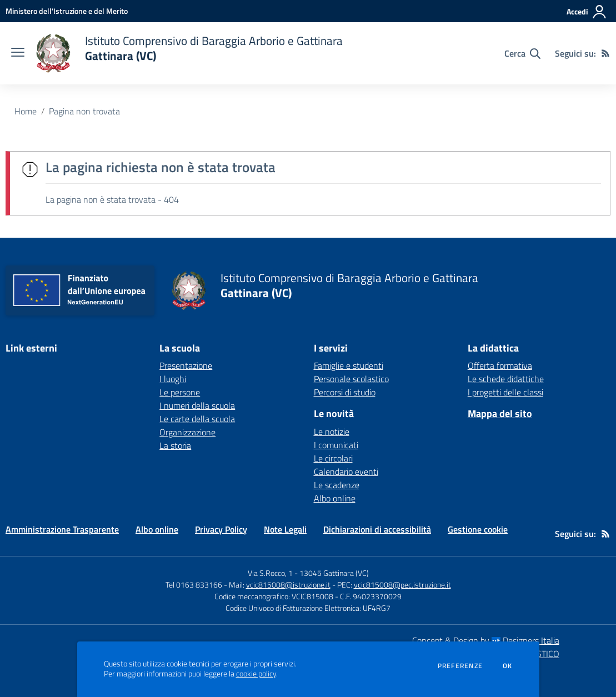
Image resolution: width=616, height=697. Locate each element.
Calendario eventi (346, 472)
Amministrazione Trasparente (62, 529)
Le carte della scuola (197, 419)
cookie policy (256, 674)
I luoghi (173, 379)
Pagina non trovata (84, 111)
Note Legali (285, 529)
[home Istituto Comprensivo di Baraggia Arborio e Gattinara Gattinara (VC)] (189, 53)
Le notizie (332, 432)
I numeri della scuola (197, 405)
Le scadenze (337, 485)
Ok (508, 666)
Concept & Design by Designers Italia (486, 640)
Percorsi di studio (345, 392)
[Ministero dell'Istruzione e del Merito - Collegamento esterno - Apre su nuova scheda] (67, 11)
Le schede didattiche (506, 379)
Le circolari (333, 458)
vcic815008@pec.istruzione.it (402, 585)
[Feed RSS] (605, 53)
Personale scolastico (351, 379)
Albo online (335, 498)
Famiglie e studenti (349, 365)
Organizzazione (187, 432)
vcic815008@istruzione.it (288, 585)
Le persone (180, 392)
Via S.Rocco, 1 (270, 573)
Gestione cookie (478, 529)
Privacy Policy (221, 529)
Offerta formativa (500, 365)
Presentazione (186, 365)
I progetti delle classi (505, 392)
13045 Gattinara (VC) (334, 573)
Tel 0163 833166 (194, 585)
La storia (175, 445)
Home (26, 111)
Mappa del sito (500, 413)
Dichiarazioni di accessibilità (377, 529)
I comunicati (336, 445)
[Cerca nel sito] (522, 53)
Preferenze (460, 666)
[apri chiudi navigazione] (18, 53)
